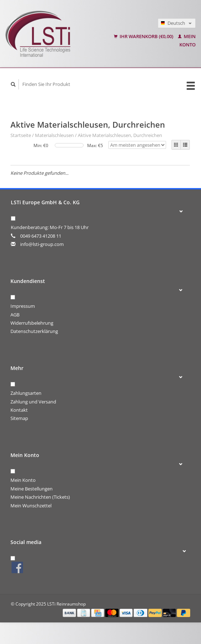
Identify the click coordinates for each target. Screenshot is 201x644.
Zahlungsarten (26, 393)
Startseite (21, 135)
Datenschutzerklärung (34, 331)
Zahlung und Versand (33, 402)
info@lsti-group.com (42, 244)
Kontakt (19, 410)
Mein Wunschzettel (31, 506)
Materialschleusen (54, 135)
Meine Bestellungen (32, 489)
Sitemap (19, 418)
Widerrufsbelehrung (32, 323)
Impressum (23, 306)
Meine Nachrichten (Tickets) (40, 497)
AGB (15, 315)
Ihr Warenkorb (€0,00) (144, 36)
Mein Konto (23, 480)
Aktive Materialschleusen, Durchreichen (120, 135)
